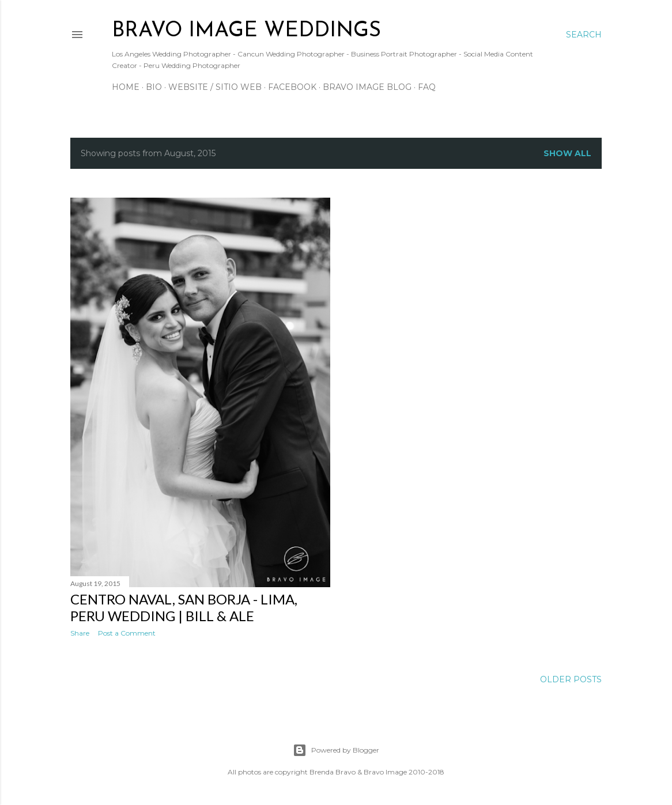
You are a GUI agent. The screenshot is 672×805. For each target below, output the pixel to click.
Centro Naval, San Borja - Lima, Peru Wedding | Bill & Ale (184, 607)
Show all (567, 153)
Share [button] (80, 633)
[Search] (584, 35)
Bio (154, 87)
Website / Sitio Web (215, 87)
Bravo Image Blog (367, 87)
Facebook (292, 87)
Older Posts (571, 679)
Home (126, 87)
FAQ (427, 87)
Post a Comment (127, 633)
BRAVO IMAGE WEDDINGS (246, 31)
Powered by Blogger (336, 750)
